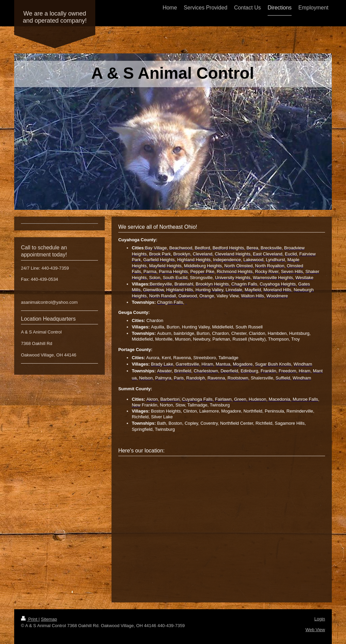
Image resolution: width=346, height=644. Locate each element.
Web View (315, 630)
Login (320, 619)
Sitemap (49, 619)
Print (30, 619)
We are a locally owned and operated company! (55, 17)
